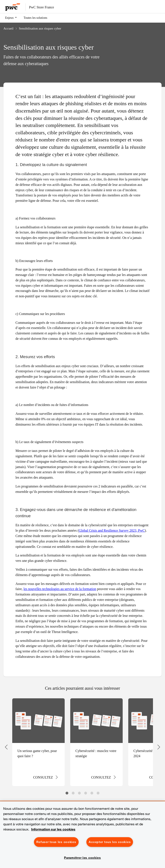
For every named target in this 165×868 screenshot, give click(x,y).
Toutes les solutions (35, 18)
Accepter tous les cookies (110, 842)
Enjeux (9, 18)
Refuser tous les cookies (56, 842)
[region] (82, 835)
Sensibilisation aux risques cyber (40, 28)
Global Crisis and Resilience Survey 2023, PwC (112, 530)
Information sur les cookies (53, 829)
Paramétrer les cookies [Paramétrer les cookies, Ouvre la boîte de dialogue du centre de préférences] (82, 858)
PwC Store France (41, 7)
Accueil (8, 28)
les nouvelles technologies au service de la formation (60, 589)
